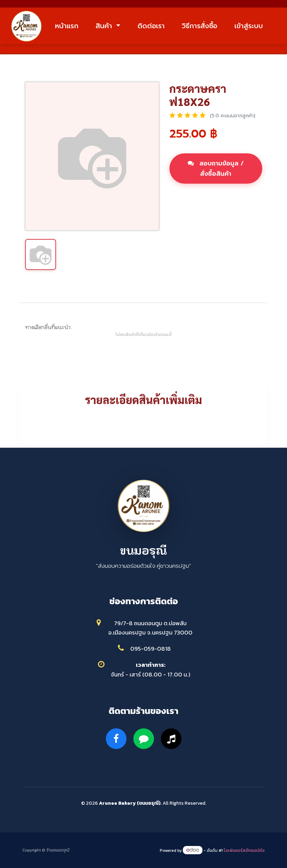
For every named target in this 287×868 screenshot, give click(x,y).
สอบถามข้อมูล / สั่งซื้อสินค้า (216, 169)
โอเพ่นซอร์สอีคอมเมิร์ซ (244, 850)
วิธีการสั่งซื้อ (200, 26)
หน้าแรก (67, 26)
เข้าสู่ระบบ (249, 26)
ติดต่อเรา (151, 26)
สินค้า (105, 26)
